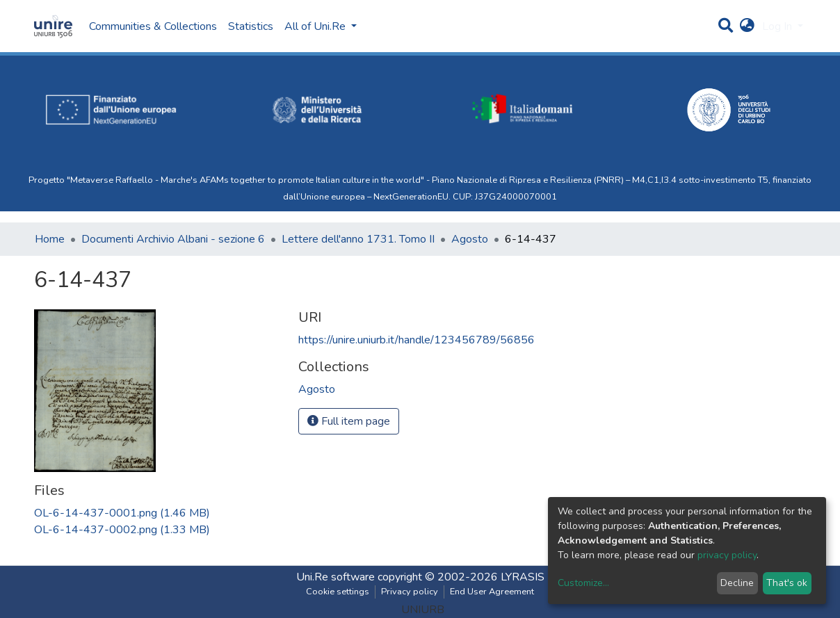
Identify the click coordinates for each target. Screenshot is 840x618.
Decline (737, 583)
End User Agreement (492, 592)
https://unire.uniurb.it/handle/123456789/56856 (417, 340)
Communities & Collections (153, 26)
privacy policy (727, 555)
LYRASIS (523, 577)
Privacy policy (410, 592)
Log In (778, 26)
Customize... (583, 583)
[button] (747, 26)
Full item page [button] (349, 421)
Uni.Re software (336, 577)
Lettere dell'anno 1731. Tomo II (358, 239)
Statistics (251, 26)
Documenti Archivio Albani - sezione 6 (173, 239)
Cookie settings (338, 592)
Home (50, 239)
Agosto (470, 239)
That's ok (787, 583)
